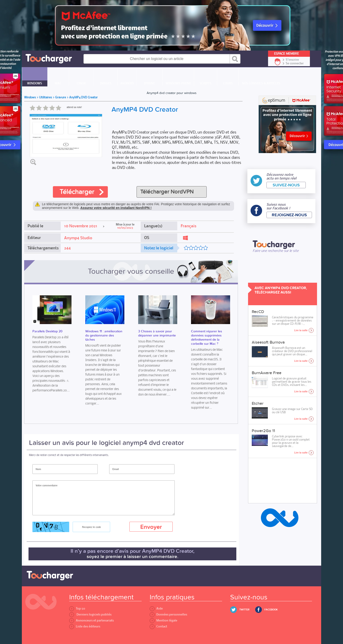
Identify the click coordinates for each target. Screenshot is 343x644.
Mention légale (163, 620)
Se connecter (295, 63)
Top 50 (77, 608)
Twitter (244, 610)
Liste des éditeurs (85, 626)
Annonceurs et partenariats (91, 620)
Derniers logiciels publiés (90, 614)
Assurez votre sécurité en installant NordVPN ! (116, 208)
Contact (158, 626)
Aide (156, 608)
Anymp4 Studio (78, 238)
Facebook (271, 610)
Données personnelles (168, 614)
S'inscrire (292, 60)
